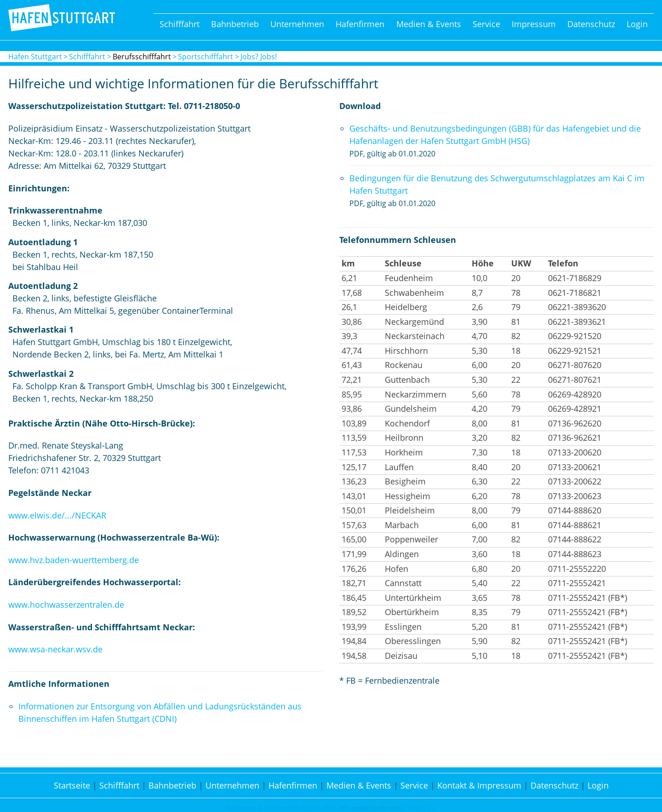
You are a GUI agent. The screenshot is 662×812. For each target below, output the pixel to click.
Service (486, 24)
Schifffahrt (180, 24)
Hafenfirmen (360, 24)
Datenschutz (591, 24)
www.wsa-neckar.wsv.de (55, 649)
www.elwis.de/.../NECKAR (57, 515)
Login (637, 24)
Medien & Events (429, 24)
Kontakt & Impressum (479, 785)
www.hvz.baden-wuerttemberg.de (74, 560)
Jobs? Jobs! (259, 57)
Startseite (72, 785)
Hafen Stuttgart (35, 57)
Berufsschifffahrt (142, 57)
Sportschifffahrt (205, 57)
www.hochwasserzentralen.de (66, 605)
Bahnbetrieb (235, 24)
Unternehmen (297, 24)
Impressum (534, 24)
